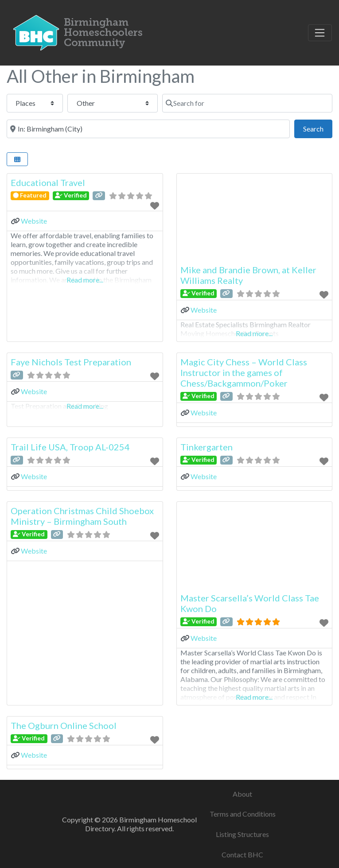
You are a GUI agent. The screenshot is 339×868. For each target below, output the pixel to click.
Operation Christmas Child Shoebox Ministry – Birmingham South (82, 516)
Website (34, 221)
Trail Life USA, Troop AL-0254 (70, 447)
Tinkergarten (207, 447)
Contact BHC (242, 854)
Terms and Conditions (243, 814)
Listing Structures (242, 834)
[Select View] (17, 159)
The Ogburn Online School (64, 725)
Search (318, 128)
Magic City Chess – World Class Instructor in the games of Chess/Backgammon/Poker (244, 372)
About (242, 794)
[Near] (148, 129)
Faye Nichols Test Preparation (71, 362)
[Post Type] (35, 103)
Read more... (85, 280)
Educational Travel (48, 182)
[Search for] (247, 103)
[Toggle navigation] (320, 33)
